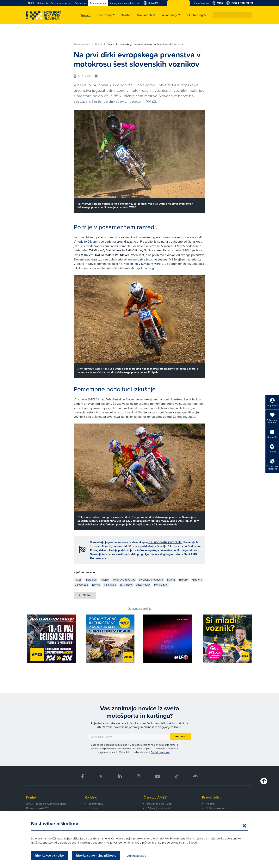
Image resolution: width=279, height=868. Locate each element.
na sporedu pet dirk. (165, 542)
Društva (93, 808)
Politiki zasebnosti (160, 752)
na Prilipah (126, 264)
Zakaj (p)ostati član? (159, 808)
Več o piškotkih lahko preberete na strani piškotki (165, 842)
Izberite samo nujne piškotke (96, 855)
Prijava (180, 736)
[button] (250, 15)
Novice (100, 44)
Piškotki (211, 804)
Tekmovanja (96, 804)
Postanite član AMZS (159, 804)
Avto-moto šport (84, 44)
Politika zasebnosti (217, 808)
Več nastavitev (136, 856)
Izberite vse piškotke (49, 855)
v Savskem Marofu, (151, 264)
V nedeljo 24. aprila (87, 241)
